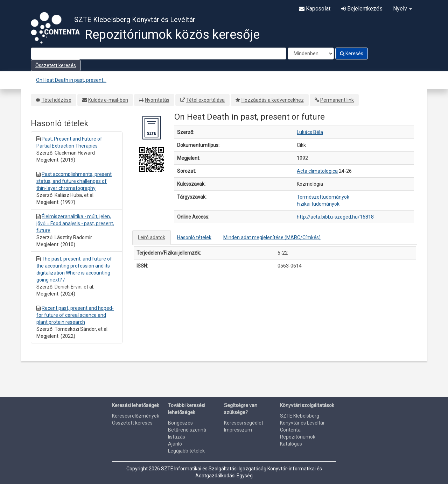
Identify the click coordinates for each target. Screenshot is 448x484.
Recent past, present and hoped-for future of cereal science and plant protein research (75, 315)
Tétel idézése (57, 100)
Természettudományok (323, 197)
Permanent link (337, 100)
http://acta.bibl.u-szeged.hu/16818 (335, 217)
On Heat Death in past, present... (71, 80)
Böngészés (180, 423)
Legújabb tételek (186, 451)
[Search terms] (159, 54)
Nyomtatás (157, 100)
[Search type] (311, 54)
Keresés (352, 54)
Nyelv (402, 9)
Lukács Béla (310, 132)
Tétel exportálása (205, 100)
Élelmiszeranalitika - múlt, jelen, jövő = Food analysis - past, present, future (75, 223)
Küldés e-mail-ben (108, 100)
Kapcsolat (315, 9)
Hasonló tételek (194, 237)
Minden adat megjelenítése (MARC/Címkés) (272, 237)
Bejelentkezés (362, 9)
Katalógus (291, 444)
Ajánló (175, 444)
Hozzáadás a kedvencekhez (273, 100)
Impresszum (238, 430)
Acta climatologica (317, 171)
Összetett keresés (56, 65)
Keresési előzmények (136, 416)
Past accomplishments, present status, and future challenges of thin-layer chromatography (74, 181)
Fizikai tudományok (318, 204)
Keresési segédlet (244, 423)
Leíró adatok (152, 237)
